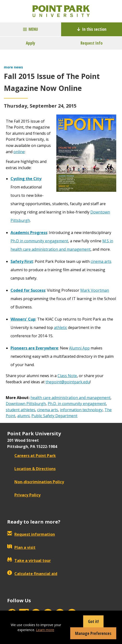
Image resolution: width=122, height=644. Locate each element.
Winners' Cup (23, 319)
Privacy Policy (24, 495)
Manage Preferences (93, 633)
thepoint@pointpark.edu (68, 382)
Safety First (22, 261)
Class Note (67, 376)
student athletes (20, 410)
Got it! (93, 621)
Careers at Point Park (32, 456)
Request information (31, 534)
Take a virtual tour (29, 561)
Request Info (92, 43)
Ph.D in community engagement (39, 241)
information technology (81, 410)
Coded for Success (28, 290)
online (19, 152)
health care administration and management (70, 398)
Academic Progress (29, 233)
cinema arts (101, 261)
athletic (61, 327)
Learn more (45, 630)
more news (13, 67)
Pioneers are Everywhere (34, 348)
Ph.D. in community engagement (77, 404)
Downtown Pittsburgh (26, 404)
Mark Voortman (95, 290)
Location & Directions (31, 469)
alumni (23, 416)
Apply (31, 43)
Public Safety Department (54, 416)
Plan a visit (21, 547)
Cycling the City (26, 179)
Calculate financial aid (32, 574)
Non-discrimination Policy (36, 482)
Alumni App (79, 348)
